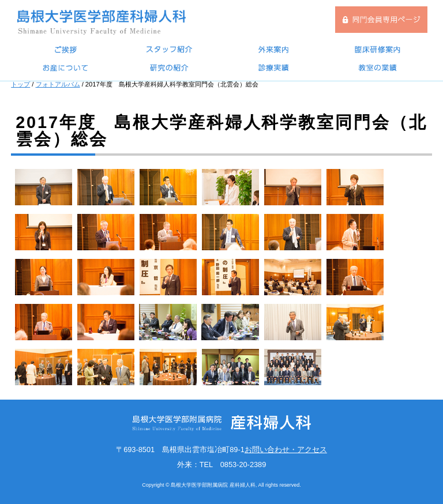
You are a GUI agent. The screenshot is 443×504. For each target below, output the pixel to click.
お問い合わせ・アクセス (286, 450)
